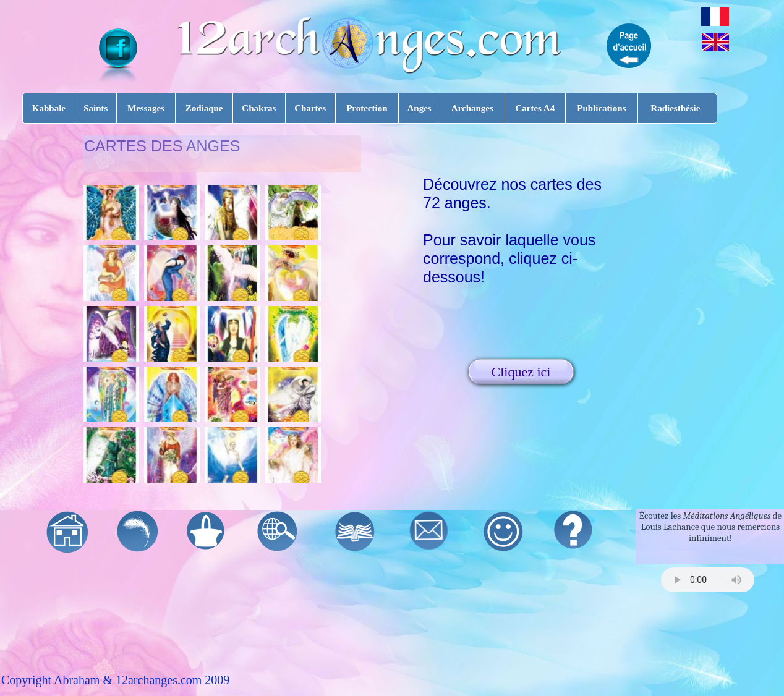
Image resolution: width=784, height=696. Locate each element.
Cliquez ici (521, 372)
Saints (96, 108)
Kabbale (49, 108)
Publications (601, 108)
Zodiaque (204, 108)
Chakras (259, 108)
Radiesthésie (675, 108)
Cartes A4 (535, 108)
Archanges (472, 108)
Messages (146, 108)
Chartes (310, 108)
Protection (367, 108)
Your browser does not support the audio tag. (708, 580)
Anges (419, 108)
